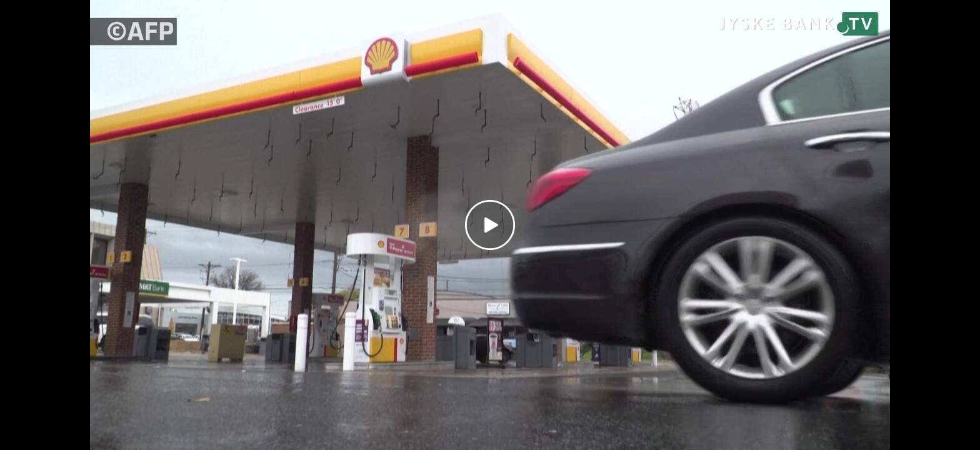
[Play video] (490, 225)
